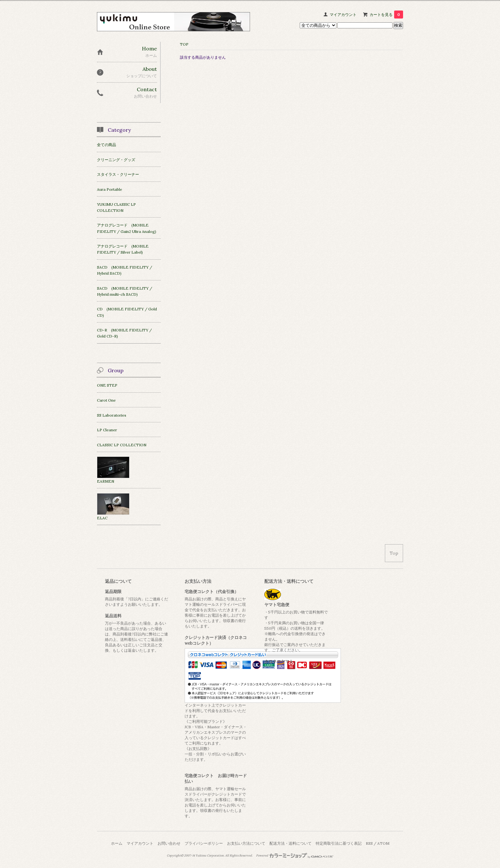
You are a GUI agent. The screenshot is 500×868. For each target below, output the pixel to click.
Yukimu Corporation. (210, 856)
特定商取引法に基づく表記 (339, 843)
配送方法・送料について (290, 843)
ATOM (383, 843)
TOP (184, 44)
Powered (295, 856)
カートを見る (386, 15)
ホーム (117, 843)
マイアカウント (343, 15)
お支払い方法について (246, 843)
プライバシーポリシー (204, 843)
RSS (369, 843)
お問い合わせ (169, 843)
